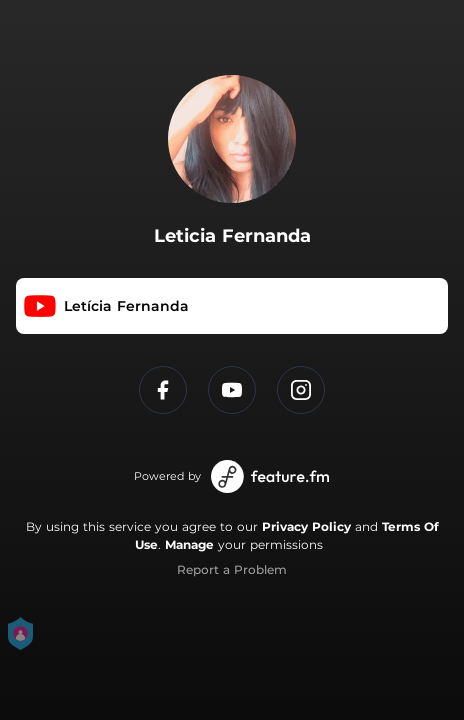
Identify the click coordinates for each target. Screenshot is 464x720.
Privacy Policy (306, 526)
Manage (189, 544)
